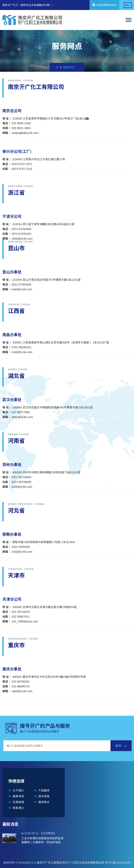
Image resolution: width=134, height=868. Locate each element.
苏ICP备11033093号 (118, 863)
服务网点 (42, 802)
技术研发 (42, 796)
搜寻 (121, 746)
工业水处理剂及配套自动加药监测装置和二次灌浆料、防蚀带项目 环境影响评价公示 (43, 841)
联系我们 (16, 808)
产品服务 (42, 790)
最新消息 (16, 796)
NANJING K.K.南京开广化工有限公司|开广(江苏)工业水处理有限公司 (62, 863)
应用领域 (16, 802)
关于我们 (16, 790)
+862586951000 (104, 5)
